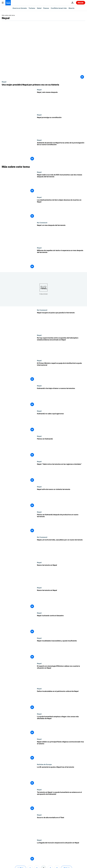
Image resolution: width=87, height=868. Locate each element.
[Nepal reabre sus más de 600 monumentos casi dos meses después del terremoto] (61, 184)
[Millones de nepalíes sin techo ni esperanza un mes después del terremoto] (61, 259)
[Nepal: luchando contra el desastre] (61, 625)
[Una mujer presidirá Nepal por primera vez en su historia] (43, 85)
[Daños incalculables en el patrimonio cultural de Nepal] (61, 700)
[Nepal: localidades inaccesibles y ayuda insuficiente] (61, 650)
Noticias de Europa (44, 764)
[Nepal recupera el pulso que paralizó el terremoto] (61, 322)
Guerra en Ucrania (20, 8)
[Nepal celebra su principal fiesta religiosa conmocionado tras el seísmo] (61, 751)
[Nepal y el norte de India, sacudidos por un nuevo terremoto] (61, 549)
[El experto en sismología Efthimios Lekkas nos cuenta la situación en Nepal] (61, 675)
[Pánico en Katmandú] (61, 448)
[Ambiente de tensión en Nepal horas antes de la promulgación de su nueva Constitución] (61, 152)
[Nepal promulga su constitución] (61, 126)
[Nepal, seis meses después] (61, 101)
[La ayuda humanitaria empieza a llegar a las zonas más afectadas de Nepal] (61, 726)
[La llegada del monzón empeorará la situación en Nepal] (61, 852)
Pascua (46, 8)
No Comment (42, 223)
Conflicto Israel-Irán (59, 8)
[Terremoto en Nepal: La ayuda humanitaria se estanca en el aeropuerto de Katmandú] (61, 801)
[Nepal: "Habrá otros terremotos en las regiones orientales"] (61, 473)
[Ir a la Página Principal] (8, 3)
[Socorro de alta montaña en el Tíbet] (61, 827)
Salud (39, 8)
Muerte (72, 8)
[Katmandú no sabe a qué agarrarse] (61, 423)
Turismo (32, 8)
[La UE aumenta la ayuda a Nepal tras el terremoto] (61, 776)
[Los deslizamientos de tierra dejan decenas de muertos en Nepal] (61, 209)
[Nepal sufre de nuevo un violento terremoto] (61, 498)
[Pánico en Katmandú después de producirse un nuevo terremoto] (61, 524)
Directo (81, 3)
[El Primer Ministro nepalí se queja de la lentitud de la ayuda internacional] (61, 372)
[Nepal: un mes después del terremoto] (61, 234)
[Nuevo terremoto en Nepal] (61, 574)
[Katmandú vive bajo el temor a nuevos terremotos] (61, 397)
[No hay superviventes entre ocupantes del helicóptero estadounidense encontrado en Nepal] (61, 347)
